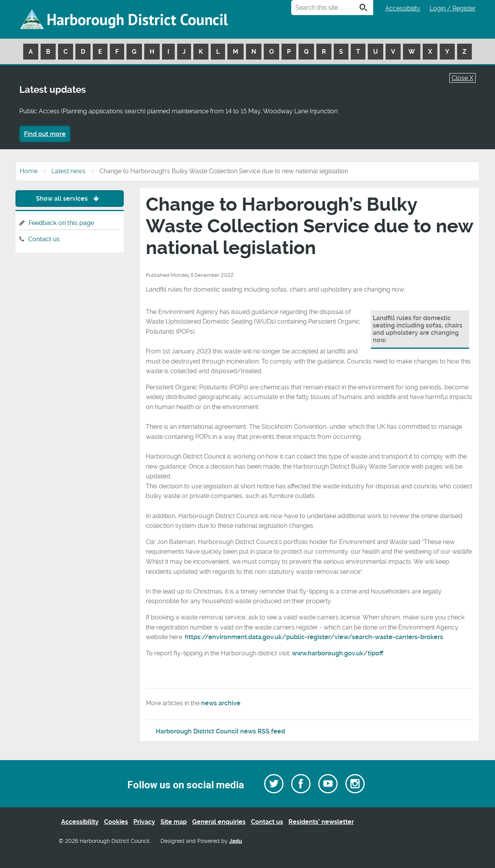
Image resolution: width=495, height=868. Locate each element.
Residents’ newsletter (321, 822)
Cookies (116, 822)
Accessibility (403, 8)
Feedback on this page (61, 223)
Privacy (144, 822)
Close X (463, 78)
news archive (221, 703)
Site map (174, 822)
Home (29, 171)
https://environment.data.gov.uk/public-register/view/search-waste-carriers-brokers (314, 637)
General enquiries (219, 822)
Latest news (68, 171)
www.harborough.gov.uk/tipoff (338, 653)
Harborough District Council (137, 19)
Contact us (44, 239)
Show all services (69, 199)
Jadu (236, 841)
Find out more (45, 134)
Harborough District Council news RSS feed (220, 731)
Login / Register (453, 8)
